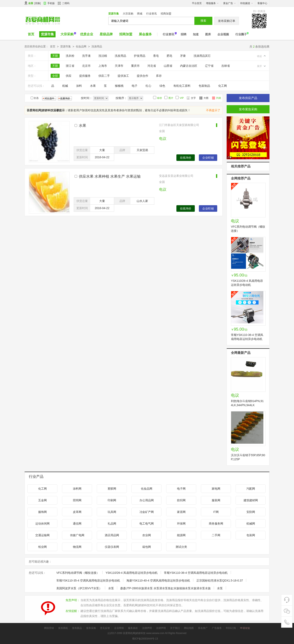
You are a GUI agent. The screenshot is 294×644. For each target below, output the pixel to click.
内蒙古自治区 (189, 66)
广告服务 (217, 628)
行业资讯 (151, 14)
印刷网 (112, 500)
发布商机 (63, 628)
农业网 (147, 535)
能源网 (181, 535)
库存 (159, 76)
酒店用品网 (112, 535)
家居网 (181, 512)
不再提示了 (213, 110)
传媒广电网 (77, 535)
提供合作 (143, 76)
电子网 (181, 489)
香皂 (156, 56)
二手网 (216, 535)
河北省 (152, 66)
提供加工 (123, 76)
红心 (148, 86)
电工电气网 (147, 524)
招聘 (184, 34)
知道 (196, 34)
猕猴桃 (119, 86)
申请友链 (245, 628)
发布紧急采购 (248, 109)
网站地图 (189, 628)
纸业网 (42, 547)
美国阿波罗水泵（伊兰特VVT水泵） (79, 588)
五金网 (42, 500)
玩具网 (112, 512)
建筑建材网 (251, 500)
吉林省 (226, 66)
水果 (93, 86)
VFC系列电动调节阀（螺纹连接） (78, 573)
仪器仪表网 (112, 547)
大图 (206, 98)
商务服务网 (216, 524)
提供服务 (85, 76)
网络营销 (49, 628)
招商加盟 (166, 14)
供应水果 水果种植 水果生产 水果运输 (110, 176)
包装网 (251, 535)
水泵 (111, 588)
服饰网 (42, 512)
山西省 (168, 66)
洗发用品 (120, 56)
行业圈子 (241, 34)
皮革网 (77, 512)
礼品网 (112, 524)
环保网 (181, 524)
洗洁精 (103, 56)
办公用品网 (147, 500)
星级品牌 (106, 34)
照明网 (77, 500)
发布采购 (91, 628)
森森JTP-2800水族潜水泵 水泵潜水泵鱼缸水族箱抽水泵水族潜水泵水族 (165, 588)
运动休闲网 (42, 524)
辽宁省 (209, 66)
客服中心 (262, 3)
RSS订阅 (231, 628)
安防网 (251, 512)
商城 (140, 14)
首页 (31, 34)
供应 (69, 76)
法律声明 (147, 628)
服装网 (216, 500)
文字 (193, 98)
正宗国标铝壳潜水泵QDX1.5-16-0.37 (220, 580)
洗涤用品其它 (202, 56)
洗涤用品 (97, 46)
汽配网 (251, 489)
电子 (135, 86)
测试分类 (181, 547)
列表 (219, 98)
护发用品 (140, 56)
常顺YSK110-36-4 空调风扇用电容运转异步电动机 (196, 573)
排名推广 (203, 628)
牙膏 (183, 56)
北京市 (86, 66)
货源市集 (114, 14)
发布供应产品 (248, 98)
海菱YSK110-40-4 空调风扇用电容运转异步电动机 (158, 580)
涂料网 (77, 489)
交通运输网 (42, 535)
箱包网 (147, 547)
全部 (55, 76)
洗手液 (86, 56)
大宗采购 (128, 14)
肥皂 (169, 56)
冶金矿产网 (147, 512)
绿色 (162, 86)
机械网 (251, 524)
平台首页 (197, 3)
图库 (208, 34)
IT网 (216, 512)
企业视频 (223, 34)
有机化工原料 (182, 86)
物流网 (77, 547)
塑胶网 (112, 489)
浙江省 (70, 66)
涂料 (79, 86)
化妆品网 (81, 46)
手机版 (51, 3)
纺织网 (181, 500)
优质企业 (87, 34)
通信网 (77, 524)
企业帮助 (119, 628)
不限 (55, 56)
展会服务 (145, 34)
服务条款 (133, 628)
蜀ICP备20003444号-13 (145, 639)
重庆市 (135, 66)
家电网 (216, 489)
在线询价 (186, 158)
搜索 (203, 21)
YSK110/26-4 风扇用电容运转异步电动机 (132, 573)
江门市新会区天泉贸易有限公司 (179, 125)
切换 (38, 3)
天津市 (119, 66)
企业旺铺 (208, 158)
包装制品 (204, 86)
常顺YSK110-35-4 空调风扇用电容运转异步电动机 (88, 580)
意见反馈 (105, 628)
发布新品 (77, 628)
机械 (65, 86)
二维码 (64, 4)
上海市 (103, 66)
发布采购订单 (227, 21)
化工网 (223, 86)
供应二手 (104, 76)
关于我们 (175, 628)
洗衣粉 (70, 56)
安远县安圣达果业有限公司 (176, 176)
